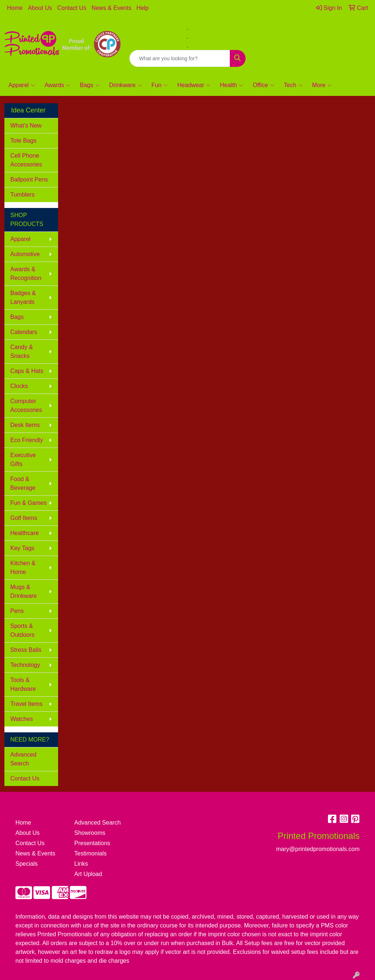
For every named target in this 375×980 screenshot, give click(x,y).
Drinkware (126, 85)
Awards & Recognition (26, 274)
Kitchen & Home (23, 568)
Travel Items (26, 704)
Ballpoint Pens (29, 180)
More (322, 85)
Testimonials (90, 853)
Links (81, 864)
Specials (26, 864)
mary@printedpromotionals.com (313, 28)
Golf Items (24, 518)
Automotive (25, 254)
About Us (40, 8)
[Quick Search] (180, 58)
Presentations (92, 843)
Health (231, 85)
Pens (17, 611)
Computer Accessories (26, 405)
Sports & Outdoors (22, 630)
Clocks (19, 386)
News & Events (111, 8)
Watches (22, 719)
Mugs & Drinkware (24, 591)
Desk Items (25, 425)
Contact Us (72, 8)
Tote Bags (23, 141)
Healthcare (24, 533)
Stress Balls (26, 650)
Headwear (194, 85)
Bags (90, 85)
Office (263, 85)
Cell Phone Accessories (26, 160)
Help (142, 8)
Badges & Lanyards (23, 297)
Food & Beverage (23, 483)
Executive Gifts (23, 460)
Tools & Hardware (23, 684)
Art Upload (88, 874)
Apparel (22, 85)
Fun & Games (28, 503)
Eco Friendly (27, 440)
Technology (25, 665)
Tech (293, 85)
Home (15, 8)
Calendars (24, 332)
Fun (160, 85)
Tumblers (22, 195)
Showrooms (90, 833)
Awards (57, 85)
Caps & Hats (27, 371)
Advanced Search (23, 759)
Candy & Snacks (22, 351)
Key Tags (22, 548)
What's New (26, 125)
